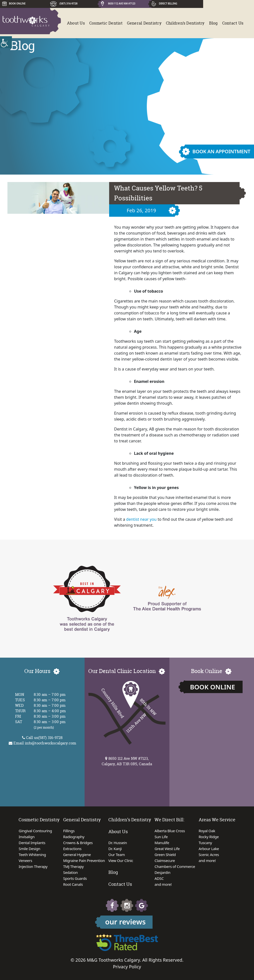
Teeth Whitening (32, 855)
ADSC (159, 878)
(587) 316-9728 (69, 3)
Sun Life (161, 837)
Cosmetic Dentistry (39, 820)
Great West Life (167, 849)
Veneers (25, 860)
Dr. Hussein (118, 843)
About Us (76, 23)
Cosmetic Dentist (106, 23)
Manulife (162, 843)
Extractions (72, 849)
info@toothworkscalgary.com (50, 743)
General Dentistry (144, 23)
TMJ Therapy (74, 866)
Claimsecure (165, 860)
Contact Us (233, 23)
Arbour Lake (209, 849)
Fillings (69, 831)
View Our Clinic (121, 860)
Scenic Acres (209, 855)
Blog (213, 23)
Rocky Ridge (209, 837)
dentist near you (142, 519)
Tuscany (205, 843)
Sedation (71, 872)
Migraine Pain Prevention (84, 860)
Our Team (117, 855)
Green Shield (165, 855)
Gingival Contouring (35, 831)
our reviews (126, 922)
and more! (163, 884)
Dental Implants (32, 843)
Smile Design (29, 849)
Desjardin (162, 872)
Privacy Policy (127, 967)
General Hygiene (77, 855)
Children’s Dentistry (185, 23)
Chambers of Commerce (175, 866)
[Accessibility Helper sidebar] (6, 42)
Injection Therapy (33, 866)
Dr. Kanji (115, 849)
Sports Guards (75, 878)
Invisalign (27, 837)
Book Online (213, 687)
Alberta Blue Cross (170, 831)
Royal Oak (207, 831)
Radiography (74, 837)
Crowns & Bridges (78, 843)
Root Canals (73, 884)
